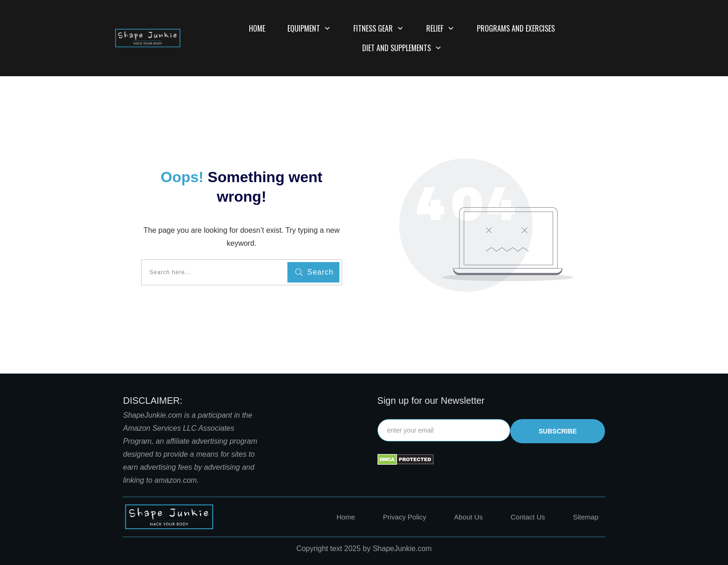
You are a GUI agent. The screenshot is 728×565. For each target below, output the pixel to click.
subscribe (558, 431)
